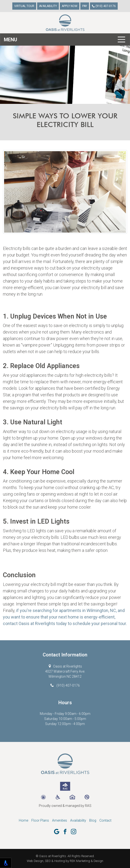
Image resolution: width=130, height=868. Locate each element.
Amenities (60, 820)
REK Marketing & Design (86, 861)
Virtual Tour (24, 6)
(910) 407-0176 (104, 6)
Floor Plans (40, 820)
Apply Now (70, 6)
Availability (48, 6)
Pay (85, 6)
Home (24, 820)
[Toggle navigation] (65, 39)
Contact (105, 820)
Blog (93, 820)
